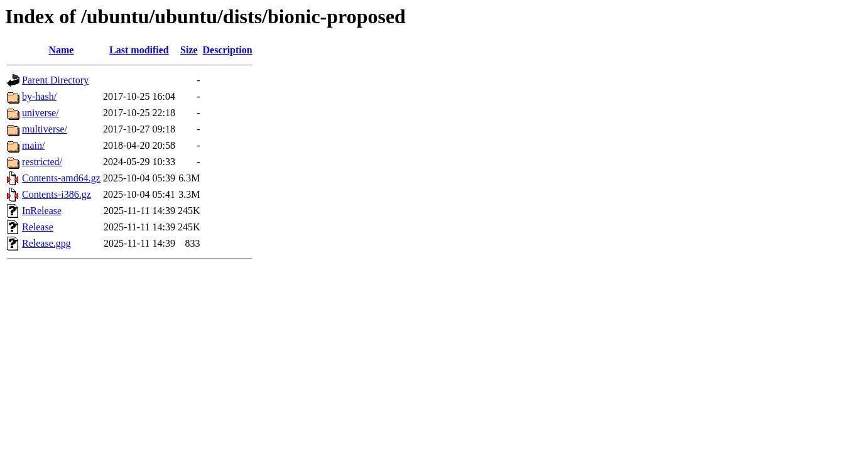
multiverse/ (45, 129)
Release (38, 227)
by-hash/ (39, 96)
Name (61, 50)
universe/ (41, 113)
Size (189, 50)
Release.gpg (46, 243)
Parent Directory (55, 80)
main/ (33, 145)
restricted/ (42, 162)
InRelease (42, 211)
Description (228, 50)
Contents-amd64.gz (61, 178)
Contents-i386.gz (57, 194)
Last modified (139, 50)
